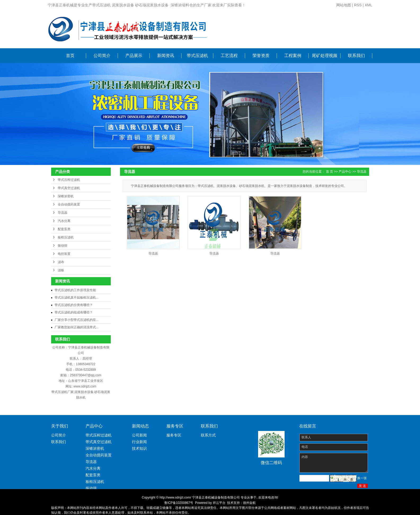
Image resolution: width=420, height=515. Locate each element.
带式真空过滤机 (69, 188)
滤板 (61, 270)
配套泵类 (64, 229)
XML (368, 5)
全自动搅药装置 (69, 204)
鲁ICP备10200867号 (179, 503)
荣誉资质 (261, 56)
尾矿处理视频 (325, 56)
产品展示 (134, 56)
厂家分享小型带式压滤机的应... (77, 320)
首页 (70, 56)
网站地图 (344, 5)
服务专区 (174, 435)
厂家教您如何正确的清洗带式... (77, 327)
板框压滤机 (66, 237)
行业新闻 (139, 442)
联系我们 (356, 56)
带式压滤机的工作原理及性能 (75, 290)
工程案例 (293, 56)
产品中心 (345, 172)
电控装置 (64, 254)
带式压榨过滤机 (69, 180)
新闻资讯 (166, 56)
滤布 (61, 262)
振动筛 (63, 246)
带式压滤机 (197, 56)
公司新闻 (139, 435)
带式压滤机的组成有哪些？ (74, 312)
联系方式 (208, 435)
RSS (358, 5)
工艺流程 (229, 56)
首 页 (330, 172)
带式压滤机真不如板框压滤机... (77, 298)
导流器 (63, 213)
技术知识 (139, 448)
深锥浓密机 (66, 196)
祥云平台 (219, 503)
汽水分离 (64, 221)
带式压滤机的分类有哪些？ (74, 305)
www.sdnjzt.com (85, 386)
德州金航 (249, 503)
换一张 (362, 478)
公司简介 (102, 56)
